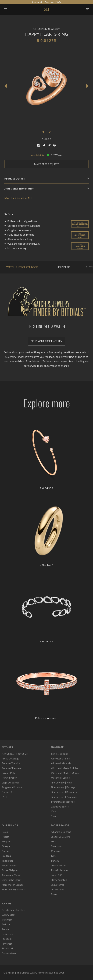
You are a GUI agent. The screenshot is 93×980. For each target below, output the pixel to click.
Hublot (6, 837)
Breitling (6, 856)
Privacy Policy (9, 773)
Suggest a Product (12, 787)
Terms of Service (11, 763)
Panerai (55, 861)
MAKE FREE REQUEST (47, 164)
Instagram (7, 934)
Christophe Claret (12, 880)
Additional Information (46, 188)
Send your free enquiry (47, 341)
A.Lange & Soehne (61, 832)
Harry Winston (59, 880)
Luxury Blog (8, 915)
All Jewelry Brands (61, 763)
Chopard (56, 851)
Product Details (46, 178)
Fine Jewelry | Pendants (64, 797)
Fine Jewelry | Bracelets (64, 792)
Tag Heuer (7, 861)
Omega (6, 846)
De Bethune (58, 889)
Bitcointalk (8, 948)
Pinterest (7, 944)
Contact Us (8, 792)
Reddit (5, 929)
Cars (54, 811)
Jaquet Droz (58, 885)
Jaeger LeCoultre (60, 837)
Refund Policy (9, 778)
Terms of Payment (12, 768)
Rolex (5, 832)
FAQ (4, 797)
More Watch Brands (13, 885)
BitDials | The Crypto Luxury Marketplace (29, 973)
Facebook (7, 939)
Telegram (7, 920)
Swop (54, 816)
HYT (54, 841)
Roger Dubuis (9, 865)
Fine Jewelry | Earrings (63, 787)
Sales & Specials (60, 754)
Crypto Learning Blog (13, 910)
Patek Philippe (10, 870)
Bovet (54, 894)
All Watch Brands (60, 758)
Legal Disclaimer (10, 783)
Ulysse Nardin (59, 865)
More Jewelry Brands (13, 889)
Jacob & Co (57, 875)
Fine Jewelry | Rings (62, 783)
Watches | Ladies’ (61, 778)
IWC (54, 856)
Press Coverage (10, 758)
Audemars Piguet (11, 875)
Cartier (6, 851)
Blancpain (56, 846)
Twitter (6, 924)
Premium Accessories (63, 802)
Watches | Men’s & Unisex (65, 768)
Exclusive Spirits (60, 807)
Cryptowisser (9, 953)
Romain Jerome (59, 870)
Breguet (6, 841)
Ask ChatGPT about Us (15, 754)
